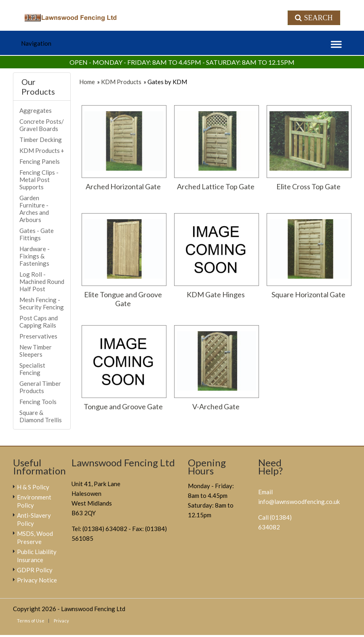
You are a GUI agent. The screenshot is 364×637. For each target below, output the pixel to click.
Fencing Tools (38, 402)
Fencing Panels (40, 161)
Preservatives (38, 336)
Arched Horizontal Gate (123, 186)
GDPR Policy (35, 570)
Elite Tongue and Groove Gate (123, 299)
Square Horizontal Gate (308, 294)
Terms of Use (31, 621)
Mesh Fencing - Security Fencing (42, 303)
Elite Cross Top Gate (308, 186)
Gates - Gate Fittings (37, 234)
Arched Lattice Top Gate (216, 186)
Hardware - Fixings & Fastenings (35, 256)
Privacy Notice (37, 580)
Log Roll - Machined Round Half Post (42, 281)
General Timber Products (40, 387)
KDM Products (121, 82)
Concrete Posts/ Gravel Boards (42, 125)
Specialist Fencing (32, 369)
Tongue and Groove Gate (123, 406)
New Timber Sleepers (36, 351)
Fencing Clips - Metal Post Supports (39, 180)
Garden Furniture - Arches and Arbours (34, 209)
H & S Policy (33, 487)
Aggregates (36, 110)
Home (87, 82)
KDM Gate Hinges (216, 294)
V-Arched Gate (216, 406)
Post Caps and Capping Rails (39, 322)
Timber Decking (41, 140)
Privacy (61, 621)
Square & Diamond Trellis (41, 416)
